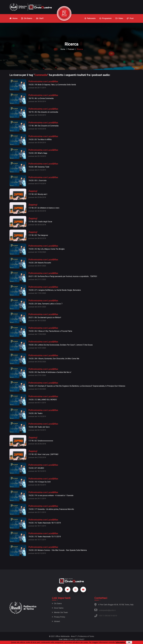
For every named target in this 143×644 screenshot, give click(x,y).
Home (63, 49)
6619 (115, 616)
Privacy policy (59, 617)
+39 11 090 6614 (106, 616)
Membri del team (60, 612)
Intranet (56, 621)
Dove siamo (58, 608)
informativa (120, 642)
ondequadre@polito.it (105, 610)
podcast (71, 49)
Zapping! (33, 191)
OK (129, 642)
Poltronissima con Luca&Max (43, 81)
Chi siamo (57, 603)
